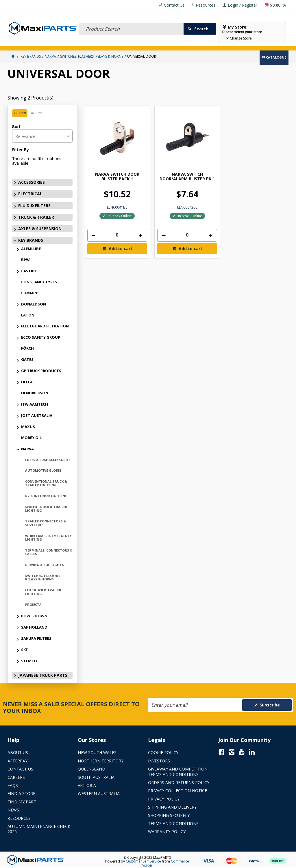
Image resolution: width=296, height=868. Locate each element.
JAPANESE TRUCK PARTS (43, 675)
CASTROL (30, 271)
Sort (16, 127)
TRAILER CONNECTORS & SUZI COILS (46, 523)
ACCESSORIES (21, 43)
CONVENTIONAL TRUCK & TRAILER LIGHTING (46, 483)
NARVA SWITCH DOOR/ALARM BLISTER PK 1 (160, 159)
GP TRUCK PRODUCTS (41, 371)
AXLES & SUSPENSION (137, 43)
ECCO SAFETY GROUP (41, 337)
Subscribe (270, 705)
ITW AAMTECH (35, 404)
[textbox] (131, 22)
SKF (24, 650)
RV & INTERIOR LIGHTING (46, 496)
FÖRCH (27, 348)
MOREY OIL (31, 438)
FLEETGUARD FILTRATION (45, 326)
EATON (28, 315)
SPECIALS (190, 43)
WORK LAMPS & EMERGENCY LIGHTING (48, 538)
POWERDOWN (34, 616)
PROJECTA (33, 604)
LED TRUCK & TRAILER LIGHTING (43, 592)
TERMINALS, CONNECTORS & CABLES (49, 552)
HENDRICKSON (35, 393)
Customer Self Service (143, 861)
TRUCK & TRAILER (103, 43)
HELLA (27, 382)
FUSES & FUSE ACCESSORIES (48, 460)
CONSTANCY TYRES (39, 282)
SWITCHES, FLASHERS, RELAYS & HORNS (43, 578)
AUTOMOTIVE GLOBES (43, 470)
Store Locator (216, 43)
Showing (30, 98)
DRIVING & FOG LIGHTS (45, 565)
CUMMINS (30, 293)
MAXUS (28, 427)
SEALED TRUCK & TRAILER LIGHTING (46, 509)
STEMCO (29, 661)
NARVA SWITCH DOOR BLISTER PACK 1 (108, 159)
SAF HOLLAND (34, 627)
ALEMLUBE (31, 249)
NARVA (27, 449)
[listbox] (42, 136)
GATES (27, 359)
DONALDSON (34, 304)
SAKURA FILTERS (36, 638)
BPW (25, 260)
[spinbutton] (108, 215)
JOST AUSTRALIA (37, 415)
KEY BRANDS (168, 43)
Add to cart (111, 229)
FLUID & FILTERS (72, 43)
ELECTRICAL (46, 43)
